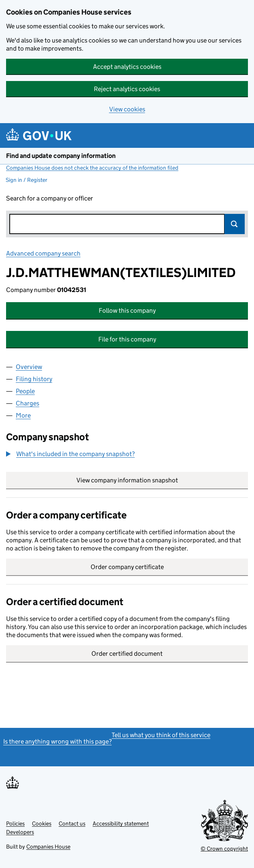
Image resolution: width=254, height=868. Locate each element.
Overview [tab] (29, 367)
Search (235, 224)
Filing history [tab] (34, 379)
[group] (127, 455)
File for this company (127, 339)
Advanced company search (43, 253)
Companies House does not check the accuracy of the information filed (92, 168)
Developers (20, 832)
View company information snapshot (162, 480)
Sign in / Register (26, 180)
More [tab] (23, 415)
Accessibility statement (121, 823)
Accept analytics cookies (127, 67)
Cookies (42, 823)
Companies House (48, 847)
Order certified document (127, 654)
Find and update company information (61, 156)
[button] (70, 454)
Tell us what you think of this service (161, 735)
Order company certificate (127, 567)
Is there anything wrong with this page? (57, 741)
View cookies (127, 109)
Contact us (72, 823)
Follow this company (127, 310)
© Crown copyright (224, 849)
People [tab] (25, 391)
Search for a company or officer (50, 198)
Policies (15, 823)
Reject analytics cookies (127, 89)
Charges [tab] (28, 403)
